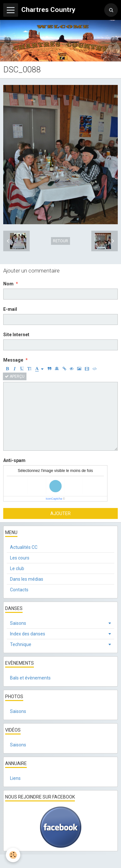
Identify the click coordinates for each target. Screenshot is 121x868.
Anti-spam (14, 460)
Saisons (18, 623)
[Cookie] (13, 855)
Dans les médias (27, 579)
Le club (17, 568)
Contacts (19, 590)
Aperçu (15, 376)
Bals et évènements (30, 678)
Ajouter (60, 513)
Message (13, 360)
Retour (60, 241)
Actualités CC (24, 547)
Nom (8, 284)
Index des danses (28, 634)
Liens (15, 778)
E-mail (10, 309)
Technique (21, 644)
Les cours (20, 558)
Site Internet (16, 335)
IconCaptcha (54, 499)
